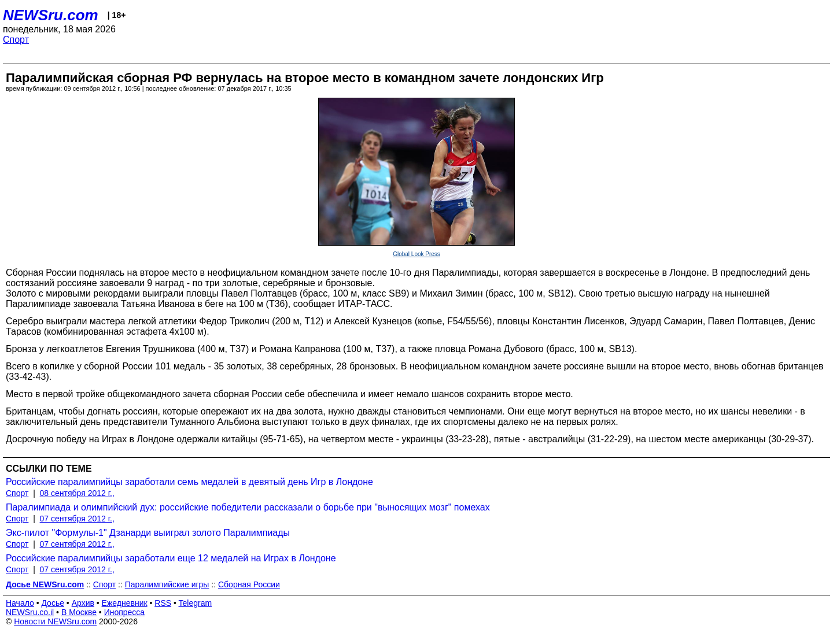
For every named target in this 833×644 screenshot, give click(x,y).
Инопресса (125, 612)
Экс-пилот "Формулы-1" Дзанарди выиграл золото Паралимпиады (148, 533)
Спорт (16, 40)
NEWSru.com (51, 15)
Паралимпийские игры (167, 584)
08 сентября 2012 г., (77, 493)
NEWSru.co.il (30, 612)
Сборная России (249, 584)
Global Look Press (417, 254)
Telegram (196, 603)
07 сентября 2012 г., (77, 519)
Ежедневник (125, 603)
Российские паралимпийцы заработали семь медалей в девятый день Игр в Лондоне (189, 482)
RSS (163, 603)
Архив (83, 603)
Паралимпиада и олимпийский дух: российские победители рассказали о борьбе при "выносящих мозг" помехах (248, 507)
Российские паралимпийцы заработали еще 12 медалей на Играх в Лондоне (171, 558)
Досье (53, 603)
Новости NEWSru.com (55, 621)
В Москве (79, 612)
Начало (20, 603)
